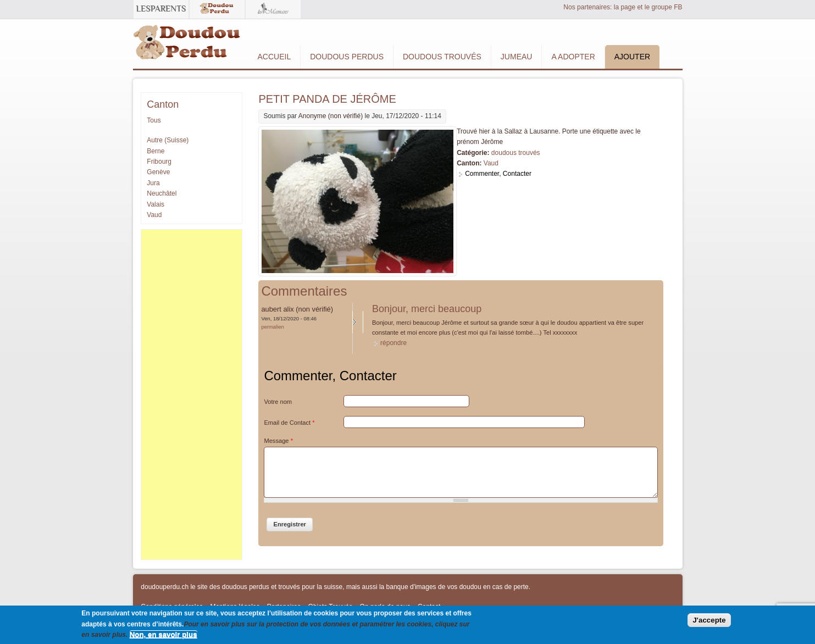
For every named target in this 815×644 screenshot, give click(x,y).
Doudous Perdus (347, 57)
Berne (156, 151)
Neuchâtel (162, 193)
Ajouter (632, 57)
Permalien (272, 327)
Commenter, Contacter (498, 174)
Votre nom (278, 402)
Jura (153, 183)
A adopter (573, 57)
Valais (156, 204)
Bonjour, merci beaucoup (427, 309)
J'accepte (709, 620)
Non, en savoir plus (163, 634)
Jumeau (517, 57)
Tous (154, 120)
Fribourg (159, 162)
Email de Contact (289, 423)
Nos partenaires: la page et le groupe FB (623, 7)
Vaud (491, 163)
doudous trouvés (516, 153)
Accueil (275, 57)
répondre (393, 343)
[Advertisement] (191, 395)
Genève (158, 172)
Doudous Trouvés (442, 57)
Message (278, 441)
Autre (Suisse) (168, 140)
